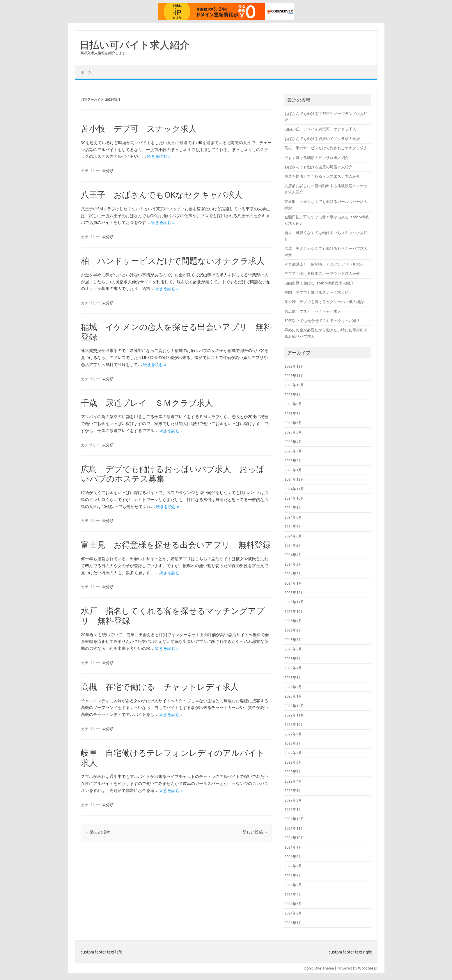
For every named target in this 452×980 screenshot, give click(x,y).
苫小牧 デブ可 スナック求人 (139, 129)
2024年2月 (293, 574)
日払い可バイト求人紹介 (134, 45)
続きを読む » (159, 156)
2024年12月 (294, 479)
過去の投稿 (98, 832)
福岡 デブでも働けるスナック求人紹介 (318, 292)
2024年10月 (294, 498)
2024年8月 (293, 517)
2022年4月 (293, 781)
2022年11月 (294, 715)
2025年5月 (293, 432)
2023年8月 (293, 630)
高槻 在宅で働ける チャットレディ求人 (160, 687)
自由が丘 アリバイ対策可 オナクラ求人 (320, 129)
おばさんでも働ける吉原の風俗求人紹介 (318, 167)
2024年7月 (293, 526)
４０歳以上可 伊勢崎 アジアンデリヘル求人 (324, 264)
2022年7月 (293, 753)
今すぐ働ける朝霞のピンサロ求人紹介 (317, 158)
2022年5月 (293, 772)
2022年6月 (293, 762)
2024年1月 (293, 583)
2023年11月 (294, 602)
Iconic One (313, 968)
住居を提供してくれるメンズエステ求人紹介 (322, 176)
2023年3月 (293, 677)
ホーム (86, 72)
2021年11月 (294, 828)
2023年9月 (293, 621)
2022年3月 (293, 790)
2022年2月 (293, 800)
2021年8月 (293, 857)
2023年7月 (293, 640)
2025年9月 (293, 395)
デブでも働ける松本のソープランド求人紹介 (322, 273)
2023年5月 (293, 659)
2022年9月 (293, 734)
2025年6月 (293, 423)
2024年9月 (293, 507)
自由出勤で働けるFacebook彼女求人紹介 (319, 283)
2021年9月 (293, 847)
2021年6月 (293, 875)
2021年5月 (293, 885)
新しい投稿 (255, 832)
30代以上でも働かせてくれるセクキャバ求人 (322, 321)
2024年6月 (293, 536)
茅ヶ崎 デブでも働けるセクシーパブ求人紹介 (324, 302)
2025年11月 (294, 376)
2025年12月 (294, 366)
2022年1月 (293, 809)
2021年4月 (293, 894)
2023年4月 (293, 668)
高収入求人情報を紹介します (103, 53)
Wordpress (367, 968)
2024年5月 (293, 545)
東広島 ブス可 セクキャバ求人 (313, 311)
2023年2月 (293, 687)
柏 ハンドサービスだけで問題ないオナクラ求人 (173, 261)
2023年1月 (293, 696)
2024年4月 (293, 555)
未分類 (108, 171)
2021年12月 (294, 819)
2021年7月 (293, 866)
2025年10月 (294, 385)
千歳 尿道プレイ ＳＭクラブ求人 (147, 403)
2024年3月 (293, 564)
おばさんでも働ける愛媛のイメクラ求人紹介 (322, 139)
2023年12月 (294, 592)
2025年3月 (293, 451)
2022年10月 (294, 724)
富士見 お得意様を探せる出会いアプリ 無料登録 (176, 545)
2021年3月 (293, 904)
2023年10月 (294, 611)
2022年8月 (293, 743)
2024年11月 (294, 489)
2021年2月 (293, 913)
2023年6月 (293, 649)
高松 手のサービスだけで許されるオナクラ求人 (326, 148)
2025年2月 (293, 461)
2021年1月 (293, 923)
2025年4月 (293, 442)
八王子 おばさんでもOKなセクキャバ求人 (162, 195)
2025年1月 (293, 470)
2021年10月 (294, 838)
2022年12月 (294, 706)
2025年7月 (293, 413)
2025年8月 (293, 404)
